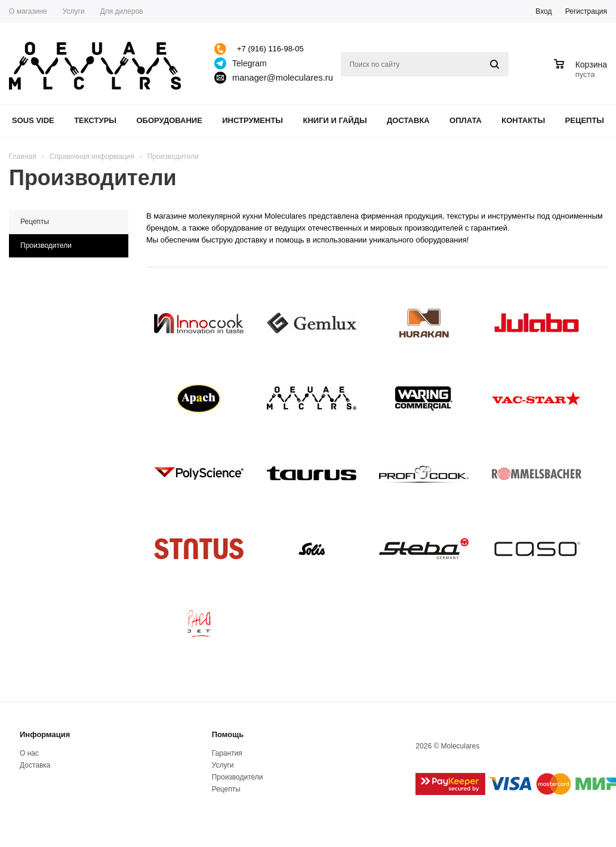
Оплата (466, 120)
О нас (29, 753)
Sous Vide (33, 120)
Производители (238, 777)
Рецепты (585, 120)
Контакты (523, 120)
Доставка (408, 120)
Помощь (228, 734)
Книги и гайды (335, 120)
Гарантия (227, 753)
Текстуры (95, 120)
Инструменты (252, 120)
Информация (45, 734)
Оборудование (169, 120)
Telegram (250, 63)
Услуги (223, 765)
